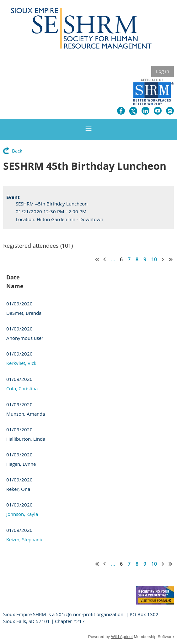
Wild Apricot (122, 637)
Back (17, 151)
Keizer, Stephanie (25, 539)
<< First (97, 259)
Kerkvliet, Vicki (22, 363)
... (113, 259)
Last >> (171, 259)
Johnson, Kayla (22, 514)
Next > (163, 259)
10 (154, 259)
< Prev (105, 259)
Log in (163, 71)
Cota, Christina (22, 388)
